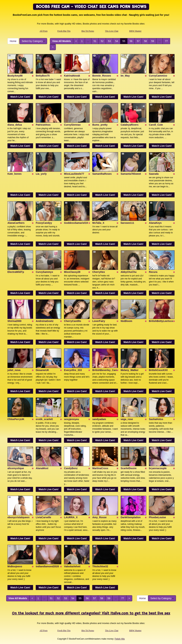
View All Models (62, 41)
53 (109, 41)
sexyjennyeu (71, 419)
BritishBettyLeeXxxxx (162, 321)
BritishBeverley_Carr (105, 370)
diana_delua (15, 125)
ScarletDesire (129, 468)
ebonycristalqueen (18, 517)
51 (95, 41)
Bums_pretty (100, 125)
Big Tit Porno (88, 31)
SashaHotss (156, 419)
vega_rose (127, 419)
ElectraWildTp (16, 272)
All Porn (44, 31)
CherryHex (99, 272)
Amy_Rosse (99, 517)
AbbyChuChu (129, 272)
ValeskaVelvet (72, 566)
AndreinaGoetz (45, 321)
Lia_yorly (41, 174)
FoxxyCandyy (44, 223)
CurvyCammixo (158, 76)
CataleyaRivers (130, 125)
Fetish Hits (120, 639)
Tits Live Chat (112, 31)
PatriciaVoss (43, 125)
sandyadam (99, 419)
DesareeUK (42, 370)
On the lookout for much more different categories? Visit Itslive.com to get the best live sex (91, 613)
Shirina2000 (14, 321)
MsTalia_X (98, 223)
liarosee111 (127, 223)
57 (138, 41)
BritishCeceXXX (158, 370)
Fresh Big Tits (64, 31)
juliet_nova (14, 370)
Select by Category (33, 41)
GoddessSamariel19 (76, 223)
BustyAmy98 (15, 76)
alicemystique (16, 468)
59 (153, 41)
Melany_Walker (130, 370)
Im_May (125, 76)
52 (102, 41)
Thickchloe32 (100, 566)
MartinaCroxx (100, 468)
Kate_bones (14, 174)
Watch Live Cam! (20, 97)
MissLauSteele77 (74, 174)
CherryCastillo (73, 321)
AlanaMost (42, 468)
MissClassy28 (72, 272)
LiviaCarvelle (43, 517)
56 (131, 41)
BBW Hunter (135, 31)
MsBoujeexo (15, 566)
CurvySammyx (44, 272)
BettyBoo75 (43, 76)
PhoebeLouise (157, 517)
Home (13, 41)
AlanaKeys (155, 223)
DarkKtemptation (131, 517)
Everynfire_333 (73, 370)
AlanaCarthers (16, 223)
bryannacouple (158, 468)
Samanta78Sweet (131, 174)
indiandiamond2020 (47, 566)
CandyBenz (71, 468)
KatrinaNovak (72, 76)
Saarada (154, 174)
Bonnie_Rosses (102, 76)
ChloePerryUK (16, 419)
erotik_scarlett (44, 419)
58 (145, 41)
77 (166, 41)
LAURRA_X (71, 517)
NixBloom (126, 321)
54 (117, 41)
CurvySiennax (72, 125)
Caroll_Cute (156, 125)
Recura (153, 272)
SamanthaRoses (102, 174)
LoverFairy (99, 321)
